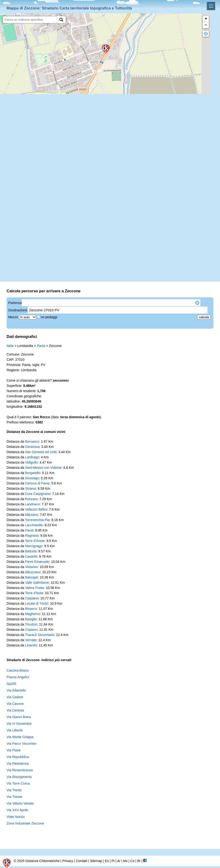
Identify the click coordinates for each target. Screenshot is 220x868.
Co (133, 861)
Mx (125, 861)
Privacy (68, 861)
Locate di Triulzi (37, 603)
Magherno (33, 614)
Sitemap (96, 861)
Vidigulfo (31, 462)
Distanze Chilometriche (42, 861)
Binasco (31, 609)
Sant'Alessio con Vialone (43, 468)
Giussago (32, 478)
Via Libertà (15, 730)
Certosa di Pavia (37, 483)
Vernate (31, 640)
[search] (30, 20)
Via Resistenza (18, 764)
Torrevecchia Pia (37, 520)
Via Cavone (15, 704)
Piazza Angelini (18, 677)
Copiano (31, 630)
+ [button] (206, 19)
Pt (113, 861)
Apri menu (211, 6)
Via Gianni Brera (19, 717)
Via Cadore (15, 697)
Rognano (32, 536)
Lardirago (32, 457)
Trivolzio (31, 624)
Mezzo (14, 317)
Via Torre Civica (18, 783)
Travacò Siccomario (39, 635)
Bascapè (32, 577)
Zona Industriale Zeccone (25, 823)
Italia (10, 346)
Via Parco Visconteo (22, 744)
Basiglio (31, 619)
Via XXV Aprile (17, 810)
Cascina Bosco (18, 670)
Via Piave (14, 750)
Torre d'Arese (35, 541)
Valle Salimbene (37, 583)
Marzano (32, 515)
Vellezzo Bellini (36, 509)
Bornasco (32, 441)
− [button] (206, 25)
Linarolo (31, 645)
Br (139, 861)
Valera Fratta (35, 588)
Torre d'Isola (34, 593)
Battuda (31, 551)
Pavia (41, 346)
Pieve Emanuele (37, 562)
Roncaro (31, 499)
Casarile (31, 556)
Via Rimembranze (20, 770)
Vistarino (32, 567)
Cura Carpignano (38, 494)
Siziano (31, 489)
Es (107, 861)
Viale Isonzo (16, 817)
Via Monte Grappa (20, 737)
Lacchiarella (34, 525)
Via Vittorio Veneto (20, 803)
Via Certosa (15, 710)
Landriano (32, 504)
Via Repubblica (18, 757)
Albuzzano (33, 572)
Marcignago (34, 546)
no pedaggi (49, 317)
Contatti (82, 861)
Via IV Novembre (19, 724)
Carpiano (32, 598)
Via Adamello (16, 690)
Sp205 (11, 684)
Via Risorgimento (19, 777)
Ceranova (32, 447)
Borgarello (33, 473)
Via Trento (14, 790)
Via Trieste (14, 797)
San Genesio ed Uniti (41, 452)
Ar (119, 861)
